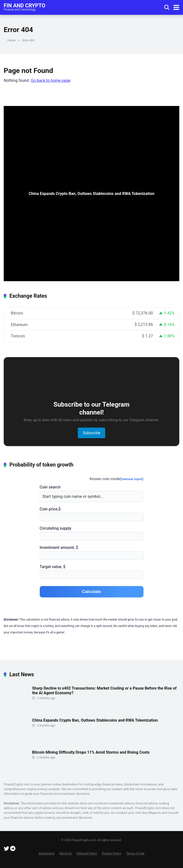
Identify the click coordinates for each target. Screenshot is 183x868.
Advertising (46, 853)
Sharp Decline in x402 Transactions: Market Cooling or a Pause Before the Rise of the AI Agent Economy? (104, 691)
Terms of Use (135, 853)
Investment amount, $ (92, 552)
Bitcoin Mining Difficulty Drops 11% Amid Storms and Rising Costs (91, 752)
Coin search (92, 493)
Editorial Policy (87, 853)
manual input (132, 479)
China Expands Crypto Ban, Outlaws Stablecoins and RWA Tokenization (95, 720)
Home (11, 40)
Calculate (91, 592)
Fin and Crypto (24, 5)
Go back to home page (51, 80)
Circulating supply (92, 533)
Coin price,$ (92, 514)
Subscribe (91, 433)
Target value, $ (92, 572)
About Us (66, 853)
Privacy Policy (112, 853)
